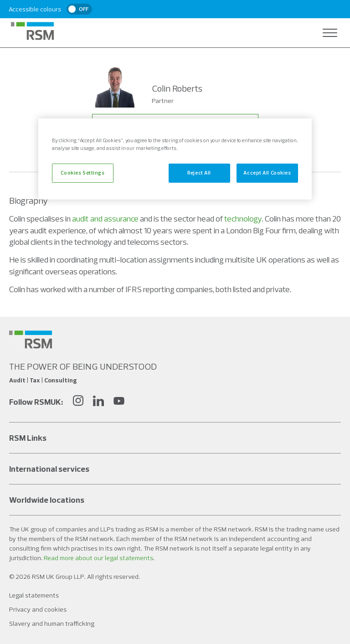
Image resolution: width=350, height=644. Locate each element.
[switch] (79, 9)
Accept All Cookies (267, 173)
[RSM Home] (32, 31)
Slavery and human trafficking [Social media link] (52, 623)
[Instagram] (78, 402)
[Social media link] (31, 340)
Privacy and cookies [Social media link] (38, 609)
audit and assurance (105, 219)
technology (243, 219)
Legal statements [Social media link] (34, 595)
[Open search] (312, 33)
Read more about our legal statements (98, 558)
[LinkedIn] (98, 402)
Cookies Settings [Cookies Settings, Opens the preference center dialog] (82, 173)
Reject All (199, 173)
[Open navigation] (330, 33)
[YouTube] (119, 402)
